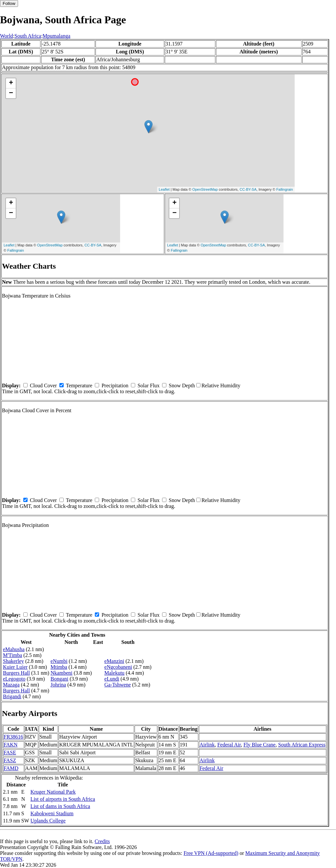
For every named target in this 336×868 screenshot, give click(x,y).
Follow (9, 3)
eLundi (112, 679)
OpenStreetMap (205, 189)
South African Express (302, 745)
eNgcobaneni (118, 667)
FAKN (10, 745)
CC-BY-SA (248, 189)
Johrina (58, 685)
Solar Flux (148, 386)
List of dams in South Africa (60, 806)
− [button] (11, 93)
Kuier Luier (15, 667)
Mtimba (59, 667)
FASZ (10, 760)
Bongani (59, 679)
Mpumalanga (56, 36)
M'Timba (12, 655)
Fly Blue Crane (260, 745)
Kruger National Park (53, 792)
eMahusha (14, 649)
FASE (10, 752)
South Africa (28, 36)
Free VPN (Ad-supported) (211, 853)
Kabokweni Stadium (52, 813)
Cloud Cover (43, 386)
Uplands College (48, 821)
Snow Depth (182, 386)
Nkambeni (62, 673)
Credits (102, 841)
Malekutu (114, 673)
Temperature (79, 386)
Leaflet (164, 189)
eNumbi (59, 661)
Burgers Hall (16, 673)
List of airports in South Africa (63, 799)
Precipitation (115, 386)
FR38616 (13, 737)
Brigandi (12, 696)
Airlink (207, 745)
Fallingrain (285, 189)
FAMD (11, 768)
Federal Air (229, 745)
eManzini (114, 661)
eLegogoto (14, 679)
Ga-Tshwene (118, 685)
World (7, 36)
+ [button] (11, 83)
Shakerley (13, 661)
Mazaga (11, 685)
